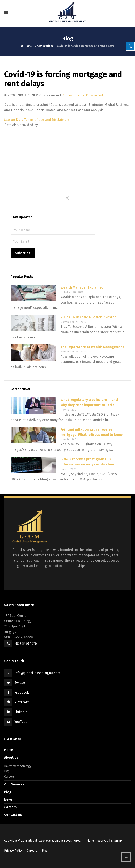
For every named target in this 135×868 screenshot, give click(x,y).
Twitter (20, 683)
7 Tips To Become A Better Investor (88, 317)
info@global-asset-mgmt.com (37, 673)
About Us (11, 757)
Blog (8, 792)
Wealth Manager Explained (82, 287)
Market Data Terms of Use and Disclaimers (37, 120)
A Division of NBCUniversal (83, 95)
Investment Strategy (18, 766)
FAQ (7, 771)
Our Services (14, 784)
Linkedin (21, 712)
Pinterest (22, 702)
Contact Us (13, 815)
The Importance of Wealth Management (92, 347)
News (8, 799)
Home (9, 750)
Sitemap (116, 841)
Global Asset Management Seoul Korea (54, 841)
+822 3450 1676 (26, 644)
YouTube (21, 722)
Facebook (22, 692)
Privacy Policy (13, 851)
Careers (9, 777)
